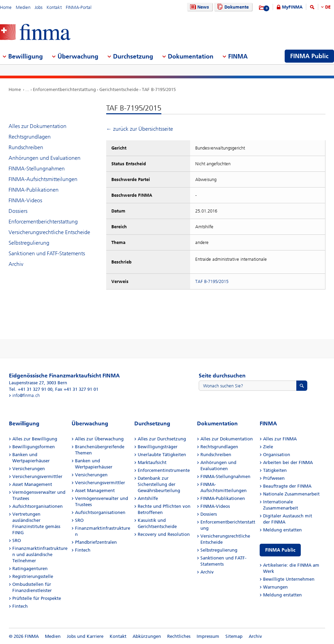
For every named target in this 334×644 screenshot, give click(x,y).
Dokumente (232, 7)
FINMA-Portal (79, 7)
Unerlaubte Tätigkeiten (162, 455)
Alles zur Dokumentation (38, 126)
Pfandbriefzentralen (96, 542)
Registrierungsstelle (33, 576)
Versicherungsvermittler (37, 476)
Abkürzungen (147, 636)
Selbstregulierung (29, 243)
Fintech (20, 606)
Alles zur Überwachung (99, 439)
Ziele (268, 447)
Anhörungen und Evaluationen (45, 158)
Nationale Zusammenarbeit (291, 494)
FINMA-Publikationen (34, 190)
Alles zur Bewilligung (35, 439)
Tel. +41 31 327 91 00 (31, 389)
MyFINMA (292, 7)
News (199, 7)
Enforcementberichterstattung (64, 89)
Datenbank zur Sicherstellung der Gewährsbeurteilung (159, 484)
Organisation (277, 455)
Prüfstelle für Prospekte (37, 598)
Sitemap (234, 636)
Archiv (16, 264)
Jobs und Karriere (85, 636)
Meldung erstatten (282, 530)
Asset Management (32, 484)
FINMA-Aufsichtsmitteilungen (43, 179)
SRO (17, 540)
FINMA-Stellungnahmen (37, 169)
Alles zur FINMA (280, 439)
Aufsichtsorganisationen (38, 506)
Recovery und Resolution (164, 534)
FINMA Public (280, 550)
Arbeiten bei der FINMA (288, 462)
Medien (23, 7)
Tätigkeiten (275, 470)
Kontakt (54, 7)
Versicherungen (29, 469)
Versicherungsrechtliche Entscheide (49, 232)
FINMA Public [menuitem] (309, 56)
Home (6, 7)
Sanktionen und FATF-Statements (47, 253)
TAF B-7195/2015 (159, 89)
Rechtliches (179, 636)
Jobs (39, 7)
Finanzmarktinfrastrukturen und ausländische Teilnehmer (40, 555)
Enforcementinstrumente (164, 470)
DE (328, 7)
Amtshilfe (148, 498)
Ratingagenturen (30, 569)
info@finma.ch (26, 395)
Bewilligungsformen (34, 447)
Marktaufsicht (152, 462)
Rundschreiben (26, 147)
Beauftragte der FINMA (287, 486)
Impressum (208, 636)
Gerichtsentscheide (119, 89)
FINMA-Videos (25, 200)
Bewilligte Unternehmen (289, 579)
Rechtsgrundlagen (30, 137)
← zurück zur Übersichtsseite (140, 129)
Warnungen (275, 587)
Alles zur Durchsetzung (162, 439)
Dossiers (18, 211)
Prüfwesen (274, 478)
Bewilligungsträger (158, 447)
